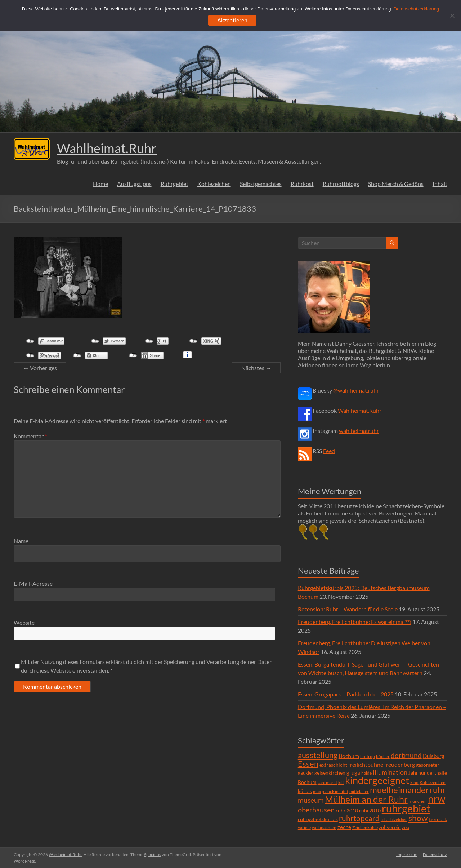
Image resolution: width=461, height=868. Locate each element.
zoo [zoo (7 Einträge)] (406, 827)
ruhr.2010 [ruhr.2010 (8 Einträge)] (347, 811)
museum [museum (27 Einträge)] (311, 800)
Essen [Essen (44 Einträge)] (308, 764)
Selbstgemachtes (261, 184)
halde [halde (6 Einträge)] (366, 773)
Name (21, 541)
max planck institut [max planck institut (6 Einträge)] (331, 791)
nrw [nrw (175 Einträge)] (437, 799)
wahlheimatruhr (359, 431)
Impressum (407, 854)
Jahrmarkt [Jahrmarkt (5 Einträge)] (327, 782)
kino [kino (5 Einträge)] (414, 782)
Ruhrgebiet (174, 184)
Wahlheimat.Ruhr (107, 148)
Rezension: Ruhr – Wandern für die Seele (348, 609)
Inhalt (440, 184)
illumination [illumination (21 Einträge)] (390, 772)
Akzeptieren (232, 20)
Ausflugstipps (134, 184)
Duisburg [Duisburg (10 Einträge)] (434, 756)
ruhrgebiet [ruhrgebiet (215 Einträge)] (406, 808)
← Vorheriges (40, 368)
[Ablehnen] (452, 15)
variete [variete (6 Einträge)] (304, 827)
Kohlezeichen (214, 184)
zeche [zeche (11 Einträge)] (344, 827)
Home (100, 184)
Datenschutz (435, 854)
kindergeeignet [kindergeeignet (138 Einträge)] (377, 780)
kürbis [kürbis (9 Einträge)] (305, 791)
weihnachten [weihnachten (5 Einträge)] (324, 827)
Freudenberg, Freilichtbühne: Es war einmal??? (355, 622)
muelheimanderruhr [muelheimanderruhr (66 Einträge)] (408, 790)
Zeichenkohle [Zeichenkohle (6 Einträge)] (365, 827)
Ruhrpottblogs (341, 184)
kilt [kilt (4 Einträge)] (341, 782)
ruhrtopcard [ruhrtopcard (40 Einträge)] (359, 818)
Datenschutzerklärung (416, 9)
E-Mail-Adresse (33, 583)
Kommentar (30, 436)
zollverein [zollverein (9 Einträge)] (390, 827)
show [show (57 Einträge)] (418, 818)
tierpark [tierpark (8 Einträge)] (438, 819)
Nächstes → (256, 368)
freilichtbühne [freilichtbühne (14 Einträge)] (366, 764)
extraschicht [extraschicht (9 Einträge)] (333, 765)
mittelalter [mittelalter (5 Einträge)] (359, 791)
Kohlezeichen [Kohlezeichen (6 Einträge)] (433, 782)
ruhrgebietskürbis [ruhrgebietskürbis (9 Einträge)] (318, 819)
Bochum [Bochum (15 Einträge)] (349, 756)
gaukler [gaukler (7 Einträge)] (306, 773)
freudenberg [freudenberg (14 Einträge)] (400, 764)
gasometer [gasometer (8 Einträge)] (428, 765)
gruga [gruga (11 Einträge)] (353, 772)
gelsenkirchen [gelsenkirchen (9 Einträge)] (330, 773)
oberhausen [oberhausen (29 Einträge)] (316, 810)
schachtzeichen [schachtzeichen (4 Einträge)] (394, 820)
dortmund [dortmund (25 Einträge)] (406, 755)
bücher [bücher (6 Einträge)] (383, 756)
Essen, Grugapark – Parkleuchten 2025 (346, 694)
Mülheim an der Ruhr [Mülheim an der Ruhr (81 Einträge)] (366, 799)
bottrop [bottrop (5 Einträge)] (368, 756)
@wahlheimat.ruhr (356, 390)
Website (24, 622)
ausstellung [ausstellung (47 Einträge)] (318, 755)
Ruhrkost (302, 184)
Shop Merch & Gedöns (396, 184)
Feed (329, 451)
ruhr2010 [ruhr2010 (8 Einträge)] (370, 811)
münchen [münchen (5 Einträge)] (418, 801)
